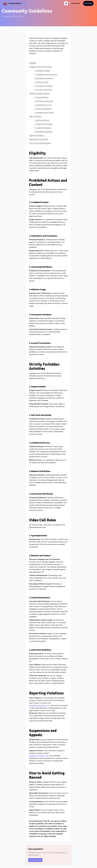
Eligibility (33, 63)
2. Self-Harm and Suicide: (44, 101)
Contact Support (35, 860)
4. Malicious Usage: (41, 82)
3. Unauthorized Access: (43, 105)
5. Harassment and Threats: (44, 113)
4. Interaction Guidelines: (44, 132)
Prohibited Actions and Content (41, 67)
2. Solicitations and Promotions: (46, 74)
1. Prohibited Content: (42, 71)
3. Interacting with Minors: (44, 78)
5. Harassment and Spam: (44, 86)
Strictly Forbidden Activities (39, 94)
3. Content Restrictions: (43, 128)
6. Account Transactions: (43, 90)
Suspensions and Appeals (39, 139)
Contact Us (76, 3)
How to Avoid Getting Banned (40, 143)
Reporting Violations (37, 135)
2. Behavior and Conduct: (44, 124)
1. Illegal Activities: (41, 97)
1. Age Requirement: (42, 120)
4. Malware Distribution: (43, 109)
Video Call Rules (35, 116)
